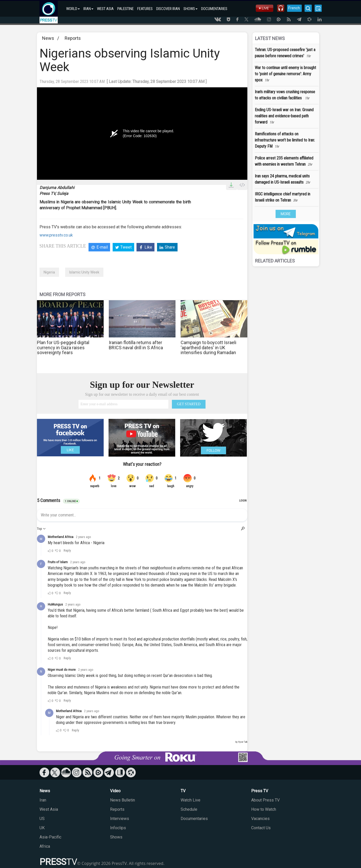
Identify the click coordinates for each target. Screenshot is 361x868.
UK (42, 828)
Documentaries (194, 819)
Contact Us (261, 828)
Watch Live (191, 800)
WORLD (73, 9)
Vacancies (260, 819)
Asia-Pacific (50, 837)
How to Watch (264, 809)
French (294, 8)
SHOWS (191, 9)
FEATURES (145, 9)
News (48, 38)
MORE (286, 214)
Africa (45, 846)
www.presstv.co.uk (56, 235)
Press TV (260, 791)
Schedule (189, 809)
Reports (73, 38)
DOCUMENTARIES (214, 9)
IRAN (88, 9)
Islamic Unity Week (84, 272)
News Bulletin (123, 800)
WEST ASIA (105, 9)
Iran (43, 800)
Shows (116, 837)
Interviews (120, 819)
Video (115, 791)
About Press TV (265, 800)
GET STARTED (189, 404)
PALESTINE (125, 9)
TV (183, 791)
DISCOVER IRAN (168, 9)
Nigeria (49, 272)
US (42, 819)
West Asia (49, 809)
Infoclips (118, 828)
